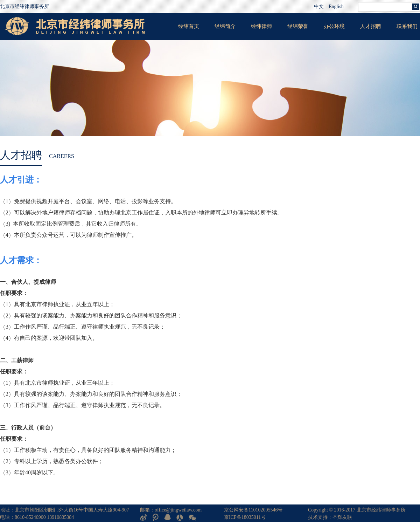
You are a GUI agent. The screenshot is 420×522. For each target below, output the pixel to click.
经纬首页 (189, 26)
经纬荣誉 (298, 26)
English (336, 6)
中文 (319, 6)
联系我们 (407, 26)
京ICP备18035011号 (245, 517)
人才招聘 (371, 26)
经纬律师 (261, 26)
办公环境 (334, 26)
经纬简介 (225, 26)
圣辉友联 (342, 517)
